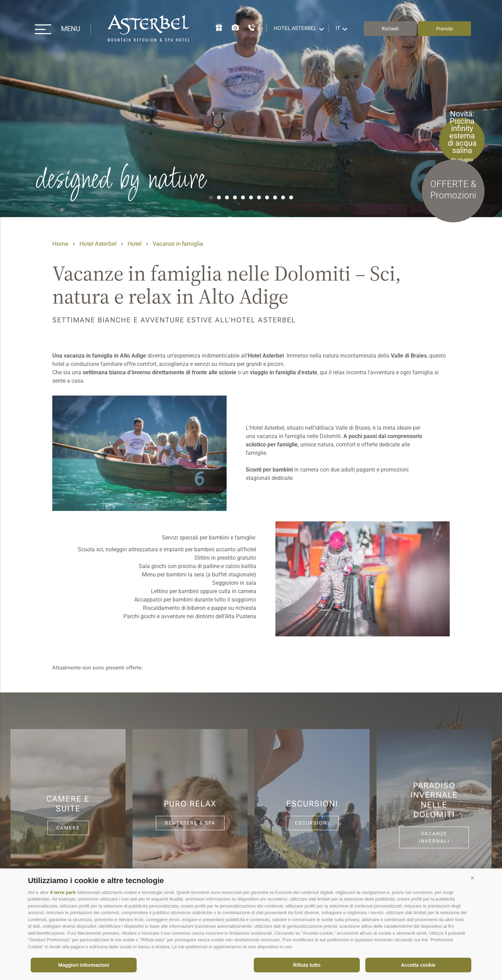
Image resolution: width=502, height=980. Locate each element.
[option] (251, 109)
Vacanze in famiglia (178, 244)
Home (60, 244)
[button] (472, 878)
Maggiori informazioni (83, 965)
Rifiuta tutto (307, 965)
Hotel (135, 244)
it (338, 28)
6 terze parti (63, 892)
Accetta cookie (419, 965)
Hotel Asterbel (149, 29)
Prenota (444, 29)
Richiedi (390, 29)
